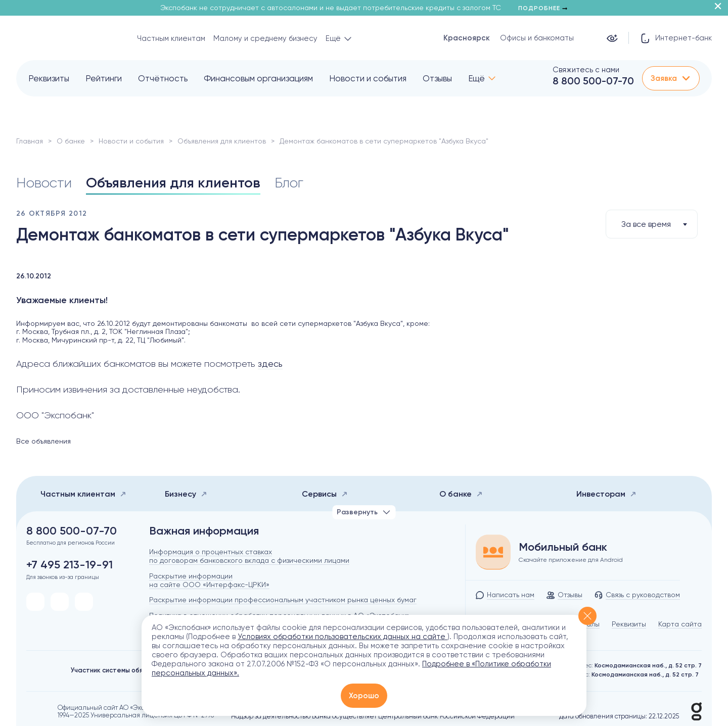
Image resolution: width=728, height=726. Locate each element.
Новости (44, 183)
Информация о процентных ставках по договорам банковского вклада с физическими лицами (249, 556)
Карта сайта (680, 624)
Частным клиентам (171, 38)
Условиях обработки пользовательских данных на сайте (343, 637)
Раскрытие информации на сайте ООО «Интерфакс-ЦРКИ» (209, 580)
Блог (289, 183)
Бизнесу (186, 494)
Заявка (671, 78)
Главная (30, 141)
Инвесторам (606, 494)
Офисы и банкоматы (537, 38)
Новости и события (368, 78)
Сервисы (325, 494)
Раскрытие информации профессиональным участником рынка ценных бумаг (283, 600)
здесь (270, 364)
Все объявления (43, 441)
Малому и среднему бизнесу (265, 38)
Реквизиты (49, 78)
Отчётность (163, 78)
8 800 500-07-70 (593, 81)
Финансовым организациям (258, 78)
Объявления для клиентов (222, 141)
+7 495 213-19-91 (70, 565)
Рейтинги (104, 78)
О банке (71, 141)
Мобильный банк (563, 547)
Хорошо (364, 696)
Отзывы (437, 78)
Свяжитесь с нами (586, 70)
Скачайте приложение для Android (571, 560)
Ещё (476, 78)
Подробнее (543, 8)
